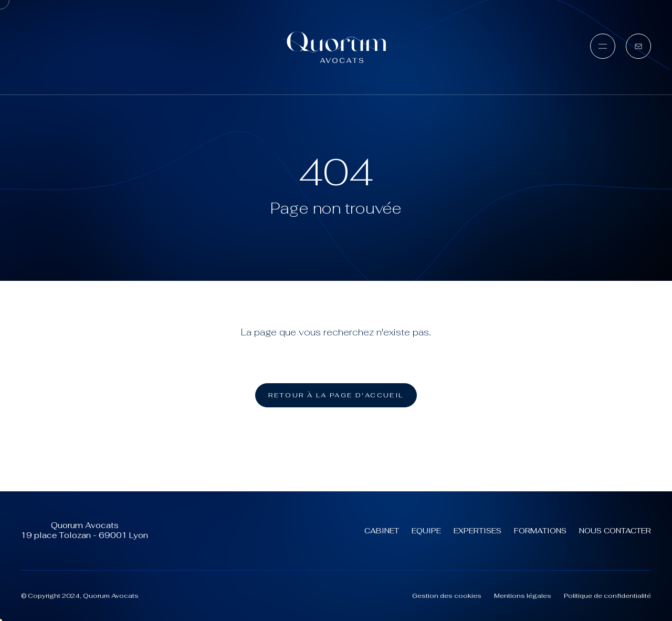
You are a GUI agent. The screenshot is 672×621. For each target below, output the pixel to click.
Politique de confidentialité (607, 596)
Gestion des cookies (447, 596)
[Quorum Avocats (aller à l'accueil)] (336, 47)
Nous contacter (615, 531)
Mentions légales (523, 596)
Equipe (426, 531)
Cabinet (382, 531)
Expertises (477, 531)
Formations (540, 531)
